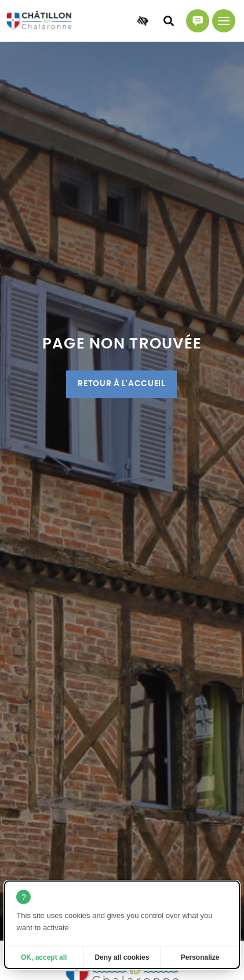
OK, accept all (44, 957)
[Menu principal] (224, 21)
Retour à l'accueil (121, 384)
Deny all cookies (122, 957)
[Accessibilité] (143, 21)
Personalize (200, 957)
